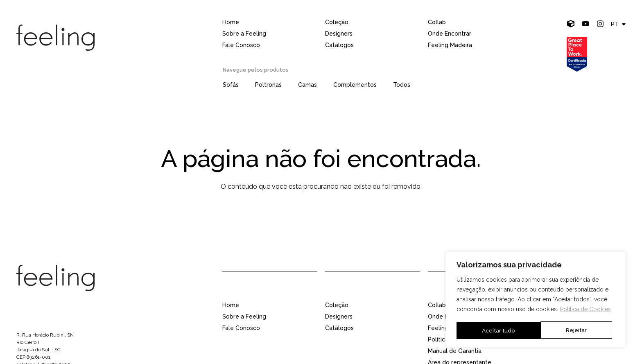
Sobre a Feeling (244, 34)
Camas (307, 85)
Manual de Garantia (455, 351)
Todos (402, 85)
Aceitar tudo (573, 330)
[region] (536, 300)
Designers (339, 34)
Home (231, 22)
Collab (437, 22)
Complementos (355, 85)
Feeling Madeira (450, 45)
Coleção (337, 22)
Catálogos (339, 45)
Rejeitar (492, 330)
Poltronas (268, 85)
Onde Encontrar (450, 34)
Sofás (231, 85)
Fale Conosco (241, 45)
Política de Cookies (585, 310)
